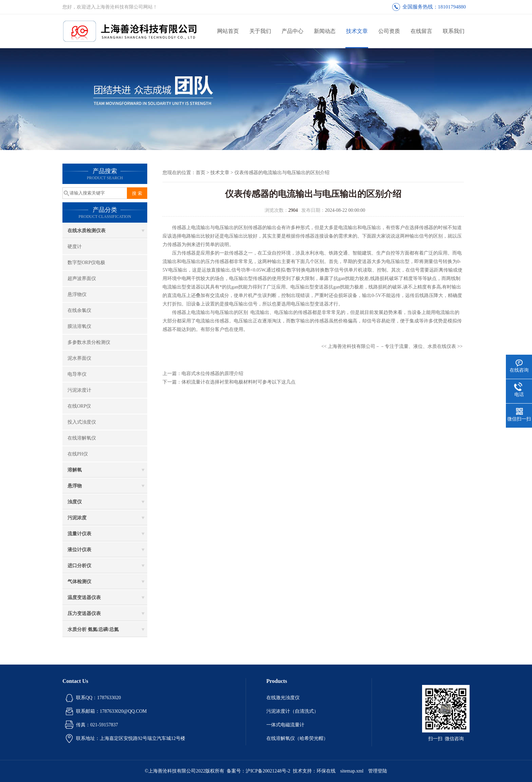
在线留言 (421, 31)
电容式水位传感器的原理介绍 (212, 374)
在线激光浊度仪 (283, 698)
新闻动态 (325, 31)
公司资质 (389, 31)
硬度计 (75, 247)
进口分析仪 (79, 566)
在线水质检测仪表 (87, 231)
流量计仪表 (79, 534)
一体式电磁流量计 (285, 725)
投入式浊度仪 (82, 422)
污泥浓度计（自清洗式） (292, 711)
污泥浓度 (77, 518)
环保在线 (326, 771)
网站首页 (228, 31)
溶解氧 (75, 470)
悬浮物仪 (77, 294)
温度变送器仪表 (84, 598)
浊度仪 (75, 502)
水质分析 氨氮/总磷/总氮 (93, 629)
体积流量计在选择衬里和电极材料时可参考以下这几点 (239, 382)
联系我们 (454, 31)
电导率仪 (77, 374)
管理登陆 (378, 771)
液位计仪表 (79, 550)
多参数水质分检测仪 (89, 342)
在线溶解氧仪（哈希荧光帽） (297, 738)
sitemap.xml (352, 771)
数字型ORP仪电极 (86, 263)
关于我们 (260, 31)
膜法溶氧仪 (79, 326)
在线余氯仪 (79, 310)
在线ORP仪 (79, 406)
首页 (201, 173)
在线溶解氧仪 (82, 438)
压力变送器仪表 (84, 613)
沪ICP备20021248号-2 (268, 771)
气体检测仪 (79, 582)
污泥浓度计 (79, 390)
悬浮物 (75, 486)
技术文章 (357, 31)
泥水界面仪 (79, 358)
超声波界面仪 (82, 278)
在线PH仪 (78, 454)
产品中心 (292, 31)
